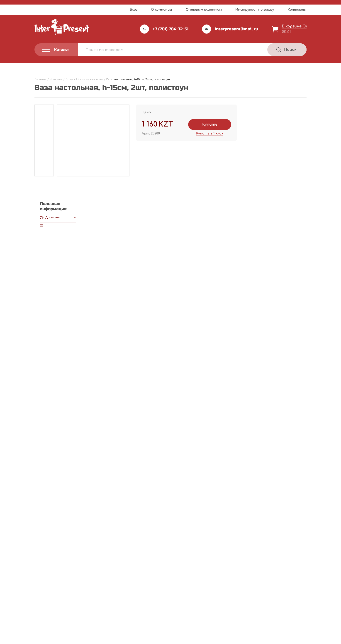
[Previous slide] (290, 435)
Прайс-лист (138, 579)
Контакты (297, 10)
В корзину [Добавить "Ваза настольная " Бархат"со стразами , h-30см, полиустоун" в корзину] (189, 529)
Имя (40, 338)
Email (41, 360)
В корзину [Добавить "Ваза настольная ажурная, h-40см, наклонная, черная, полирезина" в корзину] (282, 529)
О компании (162, 10)
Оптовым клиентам (204, 10)
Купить (210, 124)
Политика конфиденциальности (59, 616)
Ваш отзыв (47, 295)
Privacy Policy (185, 639)
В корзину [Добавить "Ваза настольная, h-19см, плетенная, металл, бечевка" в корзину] (96, 529)
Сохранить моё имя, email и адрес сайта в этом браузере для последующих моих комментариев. (138, 381)
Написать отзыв (214, 214)
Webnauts (175, 629)
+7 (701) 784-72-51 (164, 29)
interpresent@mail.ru (230, 29)
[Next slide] (302, 435)
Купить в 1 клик (210, 133)
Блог (134, 10)
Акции (133, 598)
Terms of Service (210, 639)
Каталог (183, 579)
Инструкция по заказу (255, 10)
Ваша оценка (49, 287)
